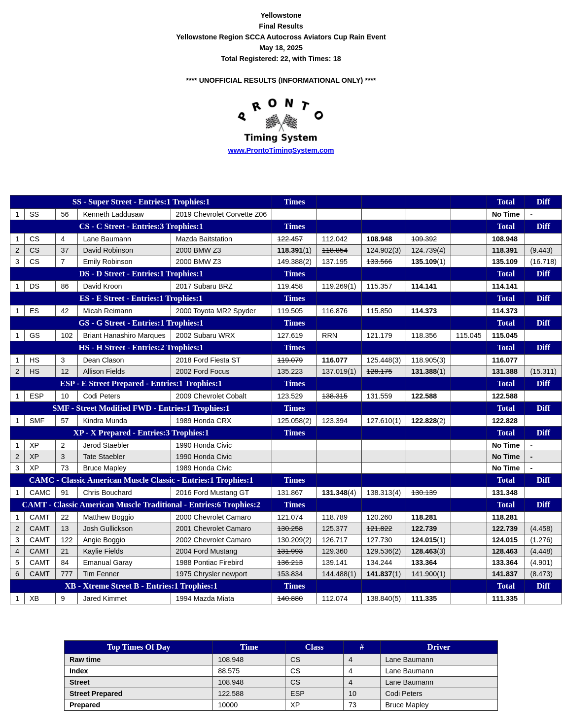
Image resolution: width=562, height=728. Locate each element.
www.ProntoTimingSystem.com (281, 150)
